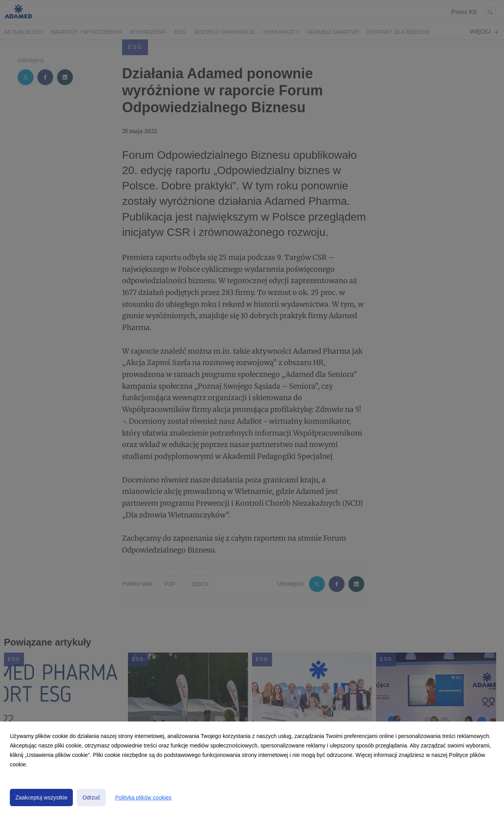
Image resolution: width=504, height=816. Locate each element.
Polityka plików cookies (143, 797)
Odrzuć (91, 797)
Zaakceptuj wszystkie (41, 797)
